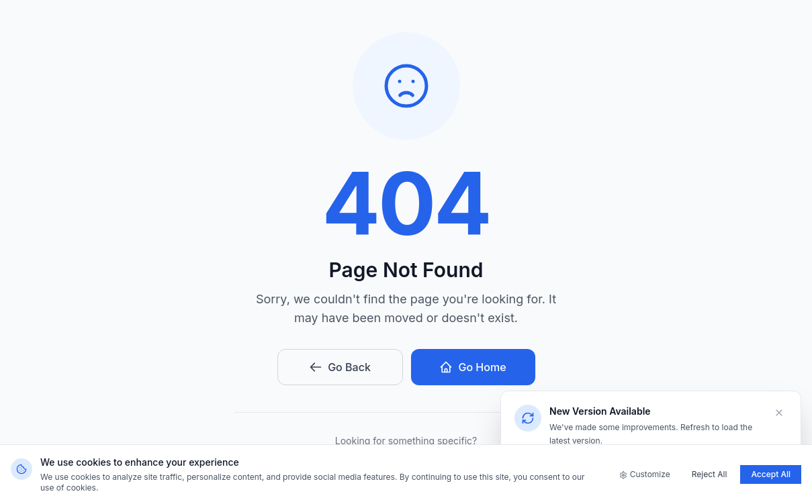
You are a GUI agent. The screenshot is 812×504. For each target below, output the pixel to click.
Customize (645, 474)
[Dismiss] (779, 413)
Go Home (472, 367)
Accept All (771, 474)
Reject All (710, 474)
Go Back (340, 367)
